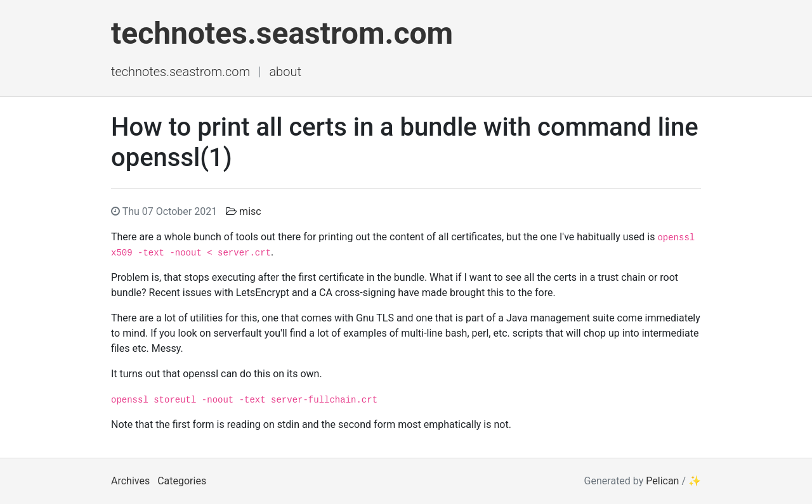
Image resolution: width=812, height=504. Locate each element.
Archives (130, 481)
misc (250, 211)
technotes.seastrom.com (282, 33)
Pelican (662, 481)
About (285, 72)
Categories (182, 481)
